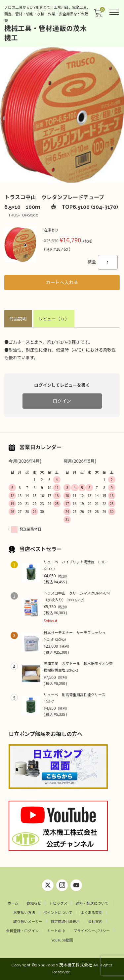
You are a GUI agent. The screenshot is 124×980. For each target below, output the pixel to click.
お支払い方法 (24, 913)
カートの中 (56, 931)
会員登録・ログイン (22, 931)
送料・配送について (92, 903)
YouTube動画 (62, 940)
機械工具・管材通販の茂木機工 (46, 33)
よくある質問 (92, 913)
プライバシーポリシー (92, 931)
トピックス (58, 903)
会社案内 (95, 922)
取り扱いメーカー (28, 922)
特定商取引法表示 (65, 922)
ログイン (62, 401)
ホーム (13, 903)
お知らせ (34, 903)
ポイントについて (58, 913)
